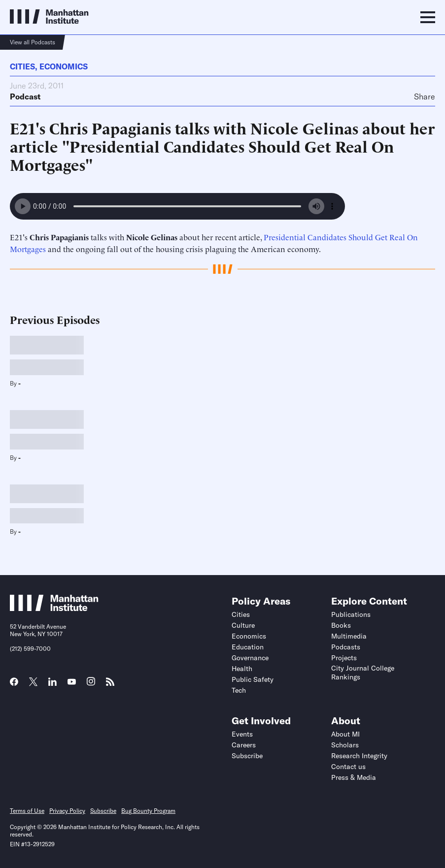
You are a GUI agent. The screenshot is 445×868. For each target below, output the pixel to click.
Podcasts (346, 647)
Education (248, 647)
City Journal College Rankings (363, 673)
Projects (344, 658)
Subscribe (247, 756)
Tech (239, 690)
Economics (64, 66)
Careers (244, 745)
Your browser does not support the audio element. (177, 206)
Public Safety (253, 679)
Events (242, 734)
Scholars (345, 745)
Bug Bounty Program (148, 811)
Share (425, 96)
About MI (345, 734)
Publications (351, 614)
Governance (250, 658)
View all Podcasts (33, 42)
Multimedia (349, 636)
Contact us (348, 767)
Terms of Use (27, 811)
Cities (22, 66)
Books (341, 625)
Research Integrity (359, 756)
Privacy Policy (67, 811)
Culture (243, 625)
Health (242, 669)
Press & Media (354, 777)
